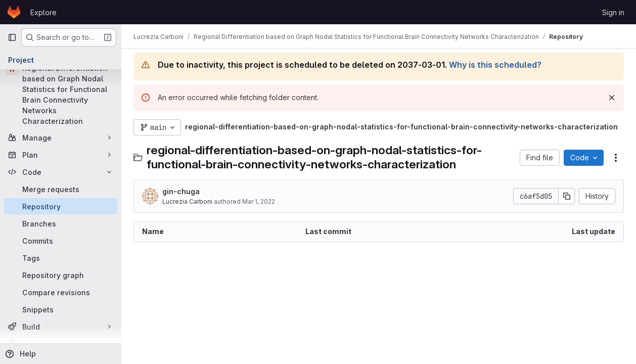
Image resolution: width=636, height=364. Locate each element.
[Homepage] (14, 12)
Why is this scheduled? (495, 65)
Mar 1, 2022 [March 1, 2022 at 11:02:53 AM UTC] (259, 201)
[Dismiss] (612, 98)
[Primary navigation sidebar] (12, 37)
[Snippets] (61, 309)
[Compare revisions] (61, 292)
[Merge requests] (61, 189)
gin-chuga (181, 191)
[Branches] (61, 223)
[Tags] (61, 258)
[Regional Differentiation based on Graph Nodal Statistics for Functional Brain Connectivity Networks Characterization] (61, 95)
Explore (43, 12)
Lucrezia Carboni (187, 201)
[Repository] (61, 206)
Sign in (613, 12)
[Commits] (61, 241)
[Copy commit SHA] (567, 196)
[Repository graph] (61, 275)
